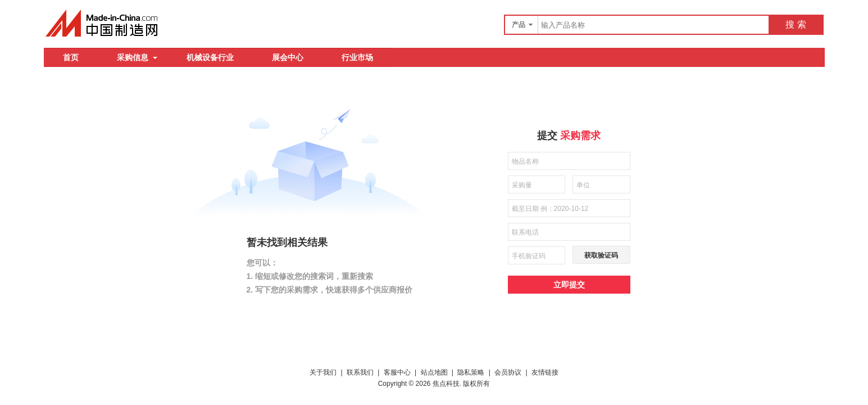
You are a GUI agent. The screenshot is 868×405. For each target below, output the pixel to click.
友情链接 (545, 372)
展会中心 (288, 57)
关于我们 (323, 372)
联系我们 (360, 372)
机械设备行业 (210, 57)
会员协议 (508, 372)
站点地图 (434, 372)
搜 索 (796, 24)
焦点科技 (446, 384)
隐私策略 (471, 372)
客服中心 (397, 372)
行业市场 (357, 57)
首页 (71, 57)
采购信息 (137, 57)
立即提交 (569, 285)
